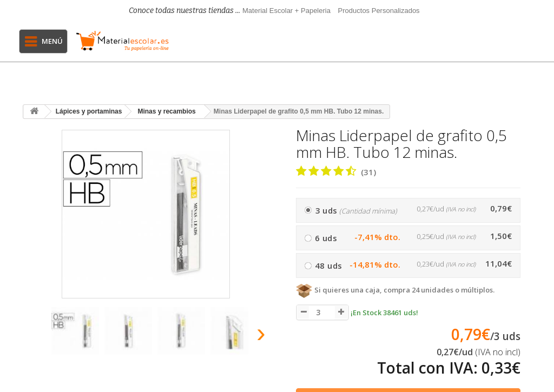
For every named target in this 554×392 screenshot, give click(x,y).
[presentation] (33, 336)
